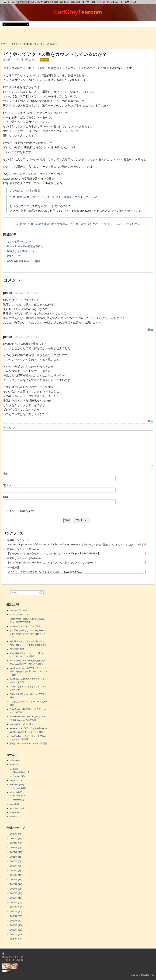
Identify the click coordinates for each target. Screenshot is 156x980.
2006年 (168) (17, 925)
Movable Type (148, 975)
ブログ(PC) (25, 2)
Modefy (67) (18, 800)
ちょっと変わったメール (21, 241)
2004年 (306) (17, 934)
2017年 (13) (16, 875)
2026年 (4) (15, 834)
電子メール (10, 485)
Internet (45, 60)
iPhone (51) (15, 765)
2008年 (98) (16, 916)
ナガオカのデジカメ (19, 614)
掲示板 (67, 2)
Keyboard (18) (19, 788)
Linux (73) (14, 804)
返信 (150, 330)
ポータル (11, 2)
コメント (9, 428)
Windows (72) (16, 817)
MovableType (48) (21, 772)
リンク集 (110, 2)
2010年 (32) (16, 907)
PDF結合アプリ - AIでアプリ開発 (25, 626)
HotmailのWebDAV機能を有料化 (25, 246)
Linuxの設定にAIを (18, 610)
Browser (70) (19, 795)
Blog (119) (14, 769)
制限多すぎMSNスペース (21, 251)
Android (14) (15, 760)
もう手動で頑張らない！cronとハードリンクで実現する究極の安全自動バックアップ (29, 634)
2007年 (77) (16, 921)
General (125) (16, 780)
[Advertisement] (78, 36)
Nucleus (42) (19, 776)
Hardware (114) (17, 785)
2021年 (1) (15, 857)
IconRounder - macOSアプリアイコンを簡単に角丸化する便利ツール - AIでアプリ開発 (28, 671)
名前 (6, 474)
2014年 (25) (16, 889)
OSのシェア (14, 256)
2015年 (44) (16, 884)
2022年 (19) (16, 852)
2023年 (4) (15, 848)
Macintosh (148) (17, 808)
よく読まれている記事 (13, 960)
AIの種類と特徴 (17, 649)
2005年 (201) (17, 930)
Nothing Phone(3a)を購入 (21, 724)
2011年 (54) (16, 902)
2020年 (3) (15, 861)
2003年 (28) (16, 939)
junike (8, 293)
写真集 (77, 2)
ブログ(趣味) (53, 2)
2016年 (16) (16, 880)
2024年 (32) (16, 843)
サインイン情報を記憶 (20, 511)
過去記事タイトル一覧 (13, 957)
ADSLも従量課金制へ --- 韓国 (23, 261)
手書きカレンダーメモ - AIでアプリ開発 (28, 743)
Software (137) (16, 812)
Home (4, 44)
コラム (99, 2)
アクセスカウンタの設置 (25, 191)
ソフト (88, 2)
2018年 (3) (15, 870)
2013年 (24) (16, 893)
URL (6, 497)
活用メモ (39, 2)
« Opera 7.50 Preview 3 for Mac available (42, 224)
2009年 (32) (16, 912)
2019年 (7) (15, 866)
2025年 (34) (16, 838)
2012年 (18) (16, 898)
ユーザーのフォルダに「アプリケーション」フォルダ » (105, 224)
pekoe (8, 337)
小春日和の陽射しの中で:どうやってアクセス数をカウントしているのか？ (56, 197)
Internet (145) (16, 792)
